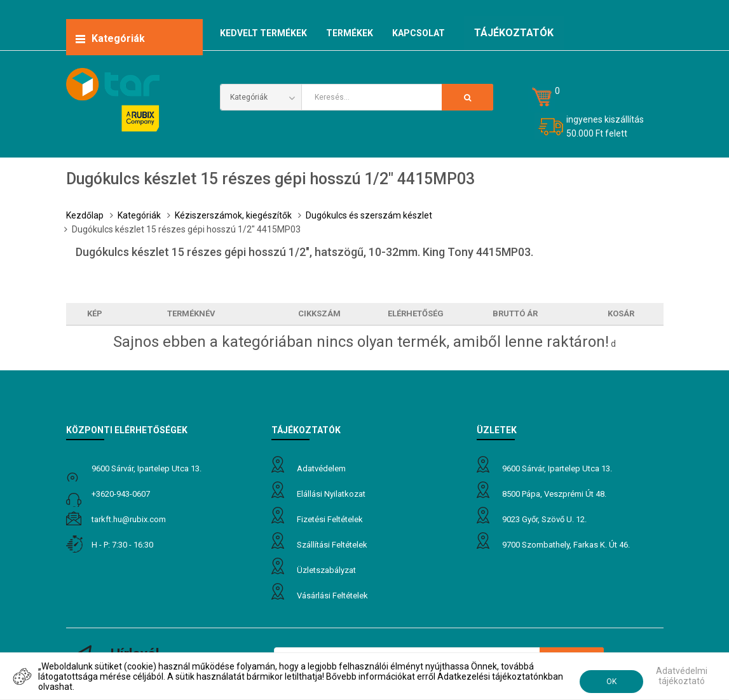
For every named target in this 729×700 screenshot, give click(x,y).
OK (611, 682)
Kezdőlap (85, 215)
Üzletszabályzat (326, 570)
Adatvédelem (321, 468)
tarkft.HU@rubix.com (129, 519)
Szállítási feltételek (332, 545)
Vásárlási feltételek (332, 596)
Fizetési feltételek (330, 519)
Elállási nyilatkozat (331, 494)
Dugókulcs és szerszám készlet (369, 215)
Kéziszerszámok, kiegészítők (233, 215)
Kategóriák (139, 215)
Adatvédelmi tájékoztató (682, 676)
